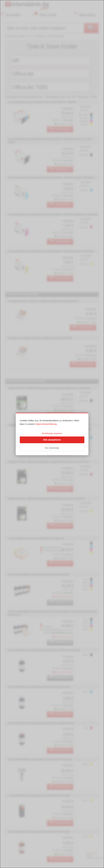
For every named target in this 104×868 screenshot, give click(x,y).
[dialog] (52, 434)
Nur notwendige (52, 448)
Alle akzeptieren (52, 440)
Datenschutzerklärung (46, 424)
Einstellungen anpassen (52, 433)
